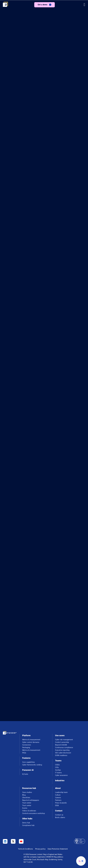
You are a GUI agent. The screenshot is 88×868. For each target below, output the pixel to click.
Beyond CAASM (61, 745)
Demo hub (26, 823)
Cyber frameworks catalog (32, 765)
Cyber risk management (64, 740)
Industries (60, 780)
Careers (58, 798)
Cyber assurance (61, 775)
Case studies (27, 792)
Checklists (26, 798)
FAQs (24, 753)
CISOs (57, 765)
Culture (58, 795)
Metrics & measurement (31, 740)
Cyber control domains (31, 742)
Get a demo (43, 5)
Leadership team (61, 792)
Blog (24, 795)
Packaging (26, 748)
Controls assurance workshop (34, 813)
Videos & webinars (29, 811)
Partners (58, 800)
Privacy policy (40, 849)
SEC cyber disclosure (63, 753)
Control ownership (62, 742)
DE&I (57, 806)
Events (25, 808)
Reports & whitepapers (31, 800)
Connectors (27, 745)
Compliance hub (28, 825)
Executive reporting (62, 750)
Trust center (27, 803)
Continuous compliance (64, 748)
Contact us (59, 815)
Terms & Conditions (25, 849)
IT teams (58, 773)
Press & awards (61, 803)
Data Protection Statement (58, 849)
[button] (84, 5)
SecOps (58, 770)
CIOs (57, 767)
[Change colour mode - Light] (81, 861)
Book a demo (60, 818)
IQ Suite (25, 774)
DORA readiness (61, 755)
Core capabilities (29, 762)
